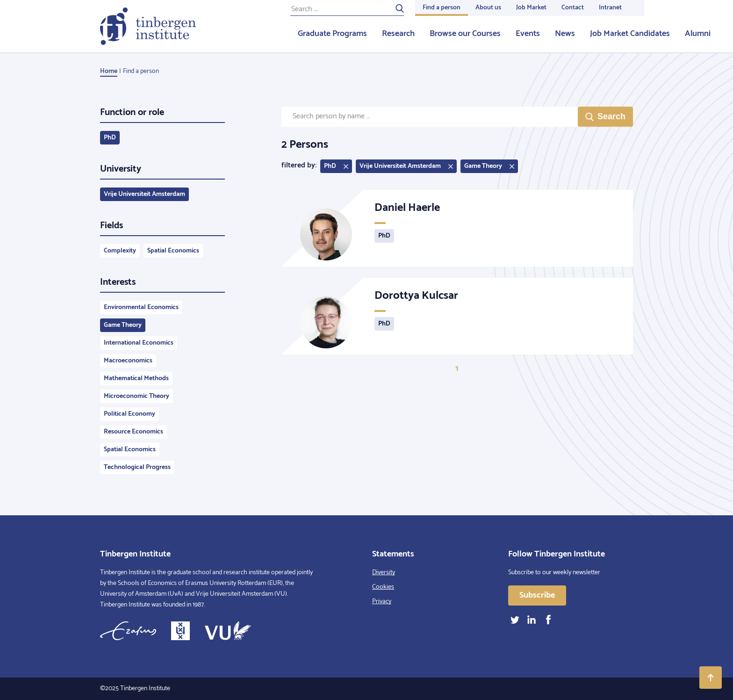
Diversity (384, 573)
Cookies (383, 587)
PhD (110, 138)
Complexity (120, 251)
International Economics (139, 343)
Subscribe (537, 595)
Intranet (610, 8)
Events (528, 34)
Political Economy (129, 414)
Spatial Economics (173, 251)
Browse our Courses (465, 34)
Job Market (531, 8)
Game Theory (123, 325)
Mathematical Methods (136, 379)
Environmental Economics (141, 307)
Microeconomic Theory (137, 396)
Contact (573, 8)
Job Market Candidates (630, 34)
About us (488, 8)
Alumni (698, 34)
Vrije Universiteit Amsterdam (144, 194)
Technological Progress (137, 467)
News (565, 34)
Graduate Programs (332, 34)
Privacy (382, 602)
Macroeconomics (128, 361)
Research (398, 34)
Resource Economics (133, 432)
